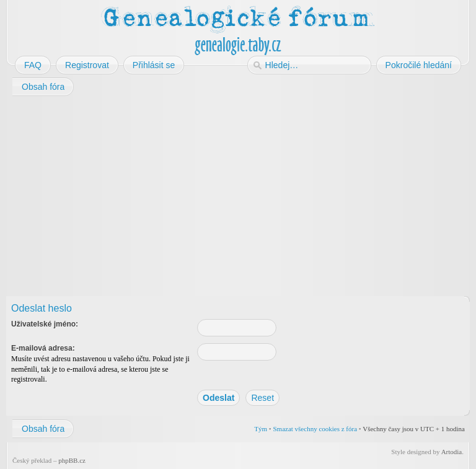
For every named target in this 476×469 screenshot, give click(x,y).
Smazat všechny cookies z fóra (315, 429)
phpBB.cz (72, 460)
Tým (261, 429)
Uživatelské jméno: (45, 324)
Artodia (452, 452)
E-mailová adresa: (43, 348)
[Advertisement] (238, 197)
